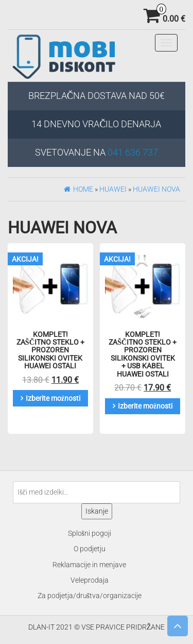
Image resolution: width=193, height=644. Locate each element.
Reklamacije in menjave (89, 565)
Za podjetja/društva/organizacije (90, 596)
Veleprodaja (90, 580)
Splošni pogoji (90, 533)
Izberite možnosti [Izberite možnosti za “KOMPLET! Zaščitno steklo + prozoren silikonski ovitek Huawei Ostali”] (53, 398)
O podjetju (90, 549)
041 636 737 (133, 152)
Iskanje (97, 511)
